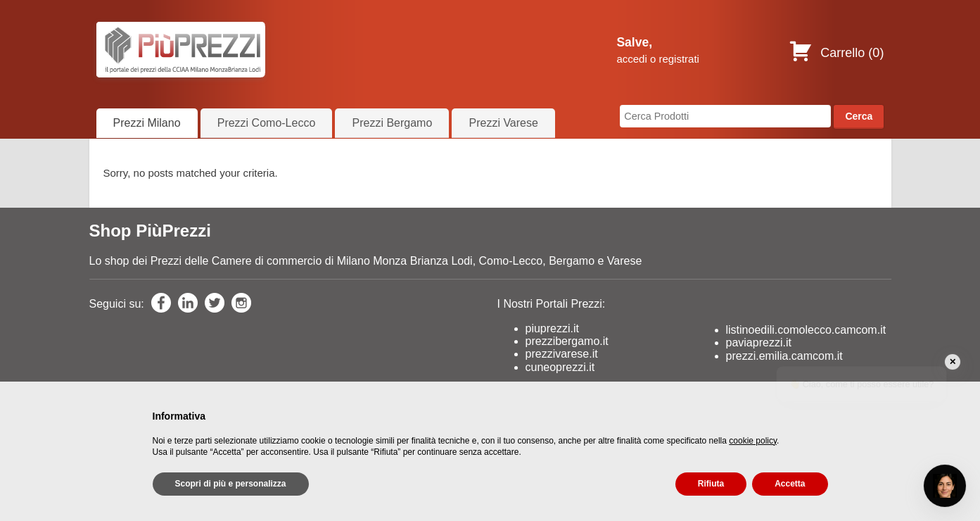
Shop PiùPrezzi (150, 231)
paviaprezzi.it (759, 343)
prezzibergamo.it (567, 341)
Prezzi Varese (503, 123)
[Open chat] (945, 486)
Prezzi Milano (147, 123)
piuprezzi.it (552, 328)
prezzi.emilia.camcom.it (784, 356)
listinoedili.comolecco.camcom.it (806, 330)
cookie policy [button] (753, 441)
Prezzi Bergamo (392, 123)
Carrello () (836, 53)
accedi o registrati (658, 59)
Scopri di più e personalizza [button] (231, 484)
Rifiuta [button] (711, 484)
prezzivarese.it (562, 354)
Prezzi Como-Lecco (267, 123)
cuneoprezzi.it (560, 367)
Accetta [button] (790, 484)
